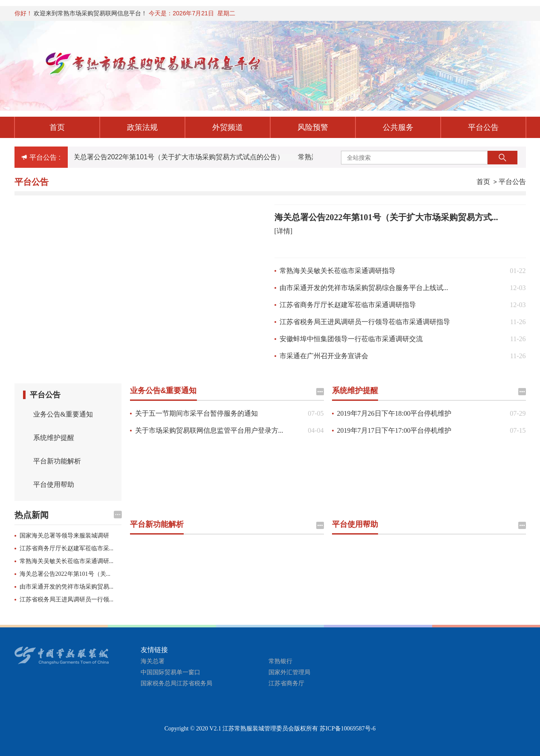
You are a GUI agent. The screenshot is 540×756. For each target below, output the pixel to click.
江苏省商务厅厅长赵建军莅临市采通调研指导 (348, 305)
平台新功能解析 (57, 461)
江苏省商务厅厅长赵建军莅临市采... (67, 548)
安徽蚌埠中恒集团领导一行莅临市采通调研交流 (351, 339)
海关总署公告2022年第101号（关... (65, 574)
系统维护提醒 (54, 438)
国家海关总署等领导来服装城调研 (64, 536)
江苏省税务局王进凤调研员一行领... (67, 599)
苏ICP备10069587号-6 (348, 729)
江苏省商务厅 (286, 683)
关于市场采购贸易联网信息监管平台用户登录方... (209, 430)
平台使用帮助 (54, 484)
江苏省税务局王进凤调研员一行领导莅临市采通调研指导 (365, 322)
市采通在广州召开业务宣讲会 (324, 356)
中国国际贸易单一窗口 (170, 672)
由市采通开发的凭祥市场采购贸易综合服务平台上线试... (364, 288)
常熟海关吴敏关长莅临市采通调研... (67, 561)
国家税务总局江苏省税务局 (176, 683)
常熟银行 (280, 661)
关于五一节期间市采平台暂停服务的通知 (196, 413)
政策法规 (142, 127)
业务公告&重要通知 (63, 414)
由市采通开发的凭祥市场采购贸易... (67, 587)
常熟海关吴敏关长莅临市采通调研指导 (338, 271)
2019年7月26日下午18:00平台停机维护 (394, 413)
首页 (57, 127)
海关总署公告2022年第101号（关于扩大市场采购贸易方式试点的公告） (176, 157)
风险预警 (313, 127)
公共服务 (398, 127)
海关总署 (153, 661)
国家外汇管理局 (289, 672)
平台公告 (483, 127)
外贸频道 (228, 127)
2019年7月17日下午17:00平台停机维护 (394, 430)
